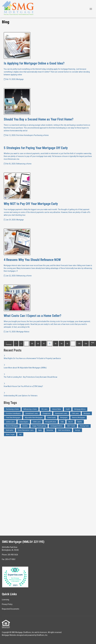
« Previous (9, 344)
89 (32, 344)
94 (61, 344)
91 (44, 344)
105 (79, 344)
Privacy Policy (7, 604)
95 (67, 344)
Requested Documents (11, 609)
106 (86, 344)
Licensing (5, 600)
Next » (93, 344)
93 (56, 344)
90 (38, 344)
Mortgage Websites (9, 635)
